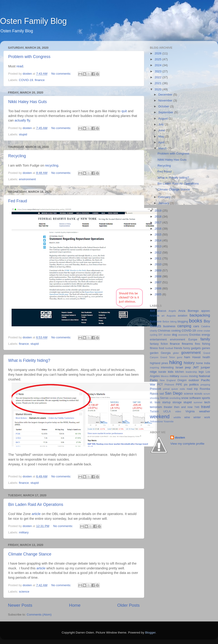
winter (197, 417)
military (24, 532)
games (206, 348)
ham (187, 357)
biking (173, 322)
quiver (175, 389)
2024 (159, 65)
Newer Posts (20, 605)
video (178, 411)
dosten (180, 437)
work (207, 417)
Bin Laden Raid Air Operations (36, 505)
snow (185, 398)
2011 (159, 258)
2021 (159, 83)
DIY (161, 335)
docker (167, 335)
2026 (159, 53)
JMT (196, 367)
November (166, 100)
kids (171, 372)
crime (200, 331)
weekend (160, 417)
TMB (197, 407)
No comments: (62, 74)
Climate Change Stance (30, 554)
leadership (191, 372)
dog (175, 335)
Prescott (156, 389)
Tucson (154, 411)
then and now (183, 407)
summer (198, 402)
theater (168, 407)
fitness (154, 348)
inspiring (154, 368)
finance (40, 80)
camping (184, 326)
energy (206, 335)
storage (177, 402)
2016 (159, 229)
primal (166, 389)
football (169, 348)
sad (162, 394)
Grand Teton (168, 357)
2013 (159, 246)
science (24, 592)
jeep (188, 367)
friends (178, 348)
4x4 (152, 311)
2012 (159, 252)
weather (205, 411)
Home (75, 605)
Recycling (17, 156)
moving (193, 376)
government (191, 352)
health (206, 357)
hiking (176, 362)
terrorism (156, 407)
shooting (155, 398)
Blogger (150, 633)
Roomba (205, 389)
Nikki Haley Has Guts (27, 102)
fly (29, 120)
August (163, 118)
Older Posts (128, 605)
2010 (159, 264)
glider (176, 353)
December (166, 95)
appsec (206, 311)
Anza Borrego (188, 311)
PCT (160, 385)
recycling (52, 165)
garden (154, 353)
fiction (164, 344)
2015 (159, 235)
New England (168, 380)
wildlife (177, 417)
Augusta (171, 316)
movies (184, 376)
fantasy (154, 344)
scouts (198, 394)
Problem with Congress (29, 57)
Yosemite (168, 421)
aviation (183, 316)
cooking (176, 331)
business (169, 326)
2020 (159, 89)
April (162, 142)
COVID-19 (26, 80)
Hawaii (196, 357)
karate (162, 372)
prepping (205, 385)
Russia (154, 394)
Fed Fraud (18, 201)
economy (183, 335)
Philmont (169, 385)
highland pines (159, 363)
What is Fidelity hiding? (29, 360)
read (20, 66)
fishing (206, 344)
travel (206, 407)
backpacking (200, 315)
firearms (187, 344)
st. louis (155, 402)
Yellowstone (156, 421)
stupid (23, 134)
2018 (159, 217)
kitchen (180, 372)
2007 (159, 282)
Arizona (155, 316)
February (165, 197)
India (207, 363)
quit (124, 111)
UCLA (167, 411)
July (161, 124)
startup (166, 402)
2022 (159, 77)
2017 (159, 222)
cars (196, 326)
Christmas (164, 331)
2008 (159, 276)
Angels (172, 311)
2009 (159, 270)
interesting (167, 368)
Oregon (182, 380)
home (199, 363)
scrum (207, 394)
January (164, 203)
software (195, 398)
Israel (179, 367)
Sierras (164, 398)
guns (180, 357)
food (161, 348)
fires (197, 344)
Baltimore (156, 322)
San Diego (174, 393)
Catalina (206, 326)
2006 (159, 288)
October (164, 106)
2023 (159, 71)
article (36, 514)
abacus (162, 311)
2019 (159, 211)
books (196, 321)
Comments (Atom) (39, 615)
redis (182, 389)
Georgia (166, 353)
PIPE (179, 385)
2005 (159, 294)
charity (154, 331)
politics (194, 384)
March (163, 148)
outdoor (194, 380)
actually (20, 120)
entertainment (158, 340)
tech (207, 402)
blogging (183, 322)
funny (187, 348)
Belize (166, 322)
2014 (159, 240)
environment (27, 179)
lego (201, 372)
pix (186, 385)
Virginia (190, 411)
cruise (207, 331)
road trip (192, 389)
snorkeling (175, 398)
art (163, 316)
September (166, 112)
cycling (154, 335)
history (189, 363)
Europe (193, 340)
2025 (159, 59)
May (162, 136)
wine (187, 417)
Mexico (165, 376)
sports (206, 398)
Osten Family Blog (33, 21)
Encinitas (195, 335)
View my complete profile (187, 444)
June (162, 130)
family (205, 339)
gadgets (196, 348)
